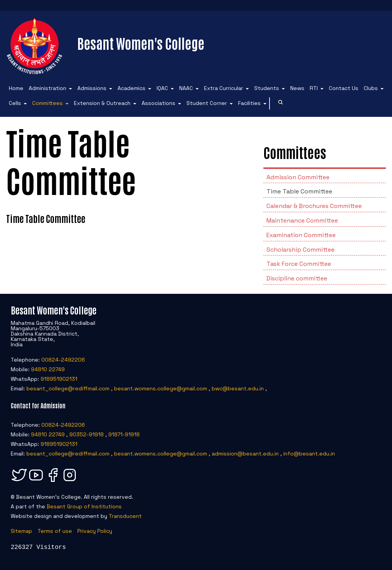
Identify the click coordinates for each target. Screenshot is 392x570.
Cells (15, 103)
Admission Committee (298, 177)
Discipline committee (297, 278)
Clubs (371, 88)
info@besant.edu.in (309, 454)
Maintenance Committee (302, 220)
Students (267, 88)
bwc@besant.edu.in (238, 388)
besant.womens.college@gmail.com (161, 388)
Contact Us (344, 88)
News (297, 88)
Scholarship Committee (301, 250)
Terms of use (55, 531)
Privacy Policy (95, 531)
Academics (131, 88)
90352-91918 (87, 434)
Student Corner (207, 103)
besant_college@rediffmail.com (68, 388)
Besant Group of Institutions (84, 506)
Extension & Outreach (102, 103)
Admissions (92, 88)
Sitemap (21, 531)
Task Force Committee (299, 264)
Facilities (249, 103)
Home (16, 88)
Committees (47, 103)
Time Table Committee (299, 191)
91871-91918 (124, 434)
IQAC (162, 88)
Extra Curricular (224, 88)
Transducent (125, 516)
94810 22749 (48, 369)
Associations (158, 103)
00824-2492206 (63, 360)
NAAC (186, 88)
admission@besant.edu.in (245, 454)
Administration (47, 88)
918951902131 (59, 379)
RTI (314, 88)
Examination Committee (301, 235)
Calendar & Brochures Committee (314, 206)
